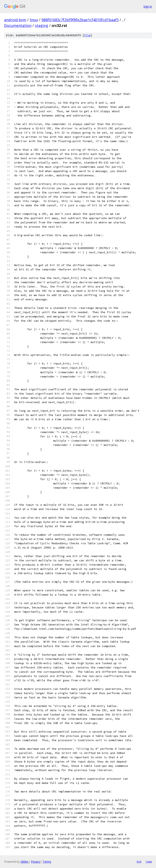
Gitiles (24, 862)
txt (139, 861)
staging (42, 25)
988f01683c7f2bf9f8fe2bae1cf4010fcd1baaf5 (80, 20)
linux (34, 20)
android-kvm (15, 20)
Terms (47, 862)
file (87, 35)
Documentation (18, 25)
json (149, 861)
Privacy (36, 862)
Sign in (148, 6)
